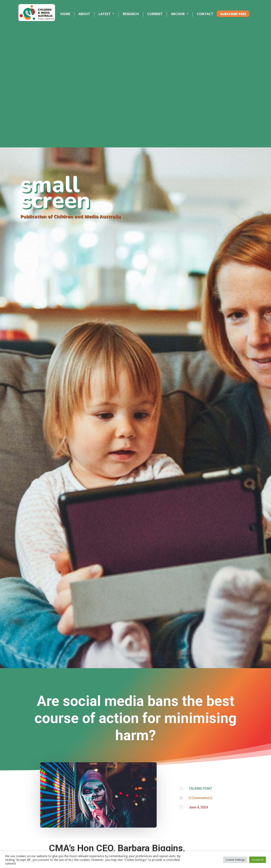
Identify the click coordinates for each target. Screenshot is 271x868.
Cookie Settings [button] (235, 860)
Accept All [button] (258, 860)
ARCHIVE (178, 14)
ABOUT (84, 14)
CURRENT (155, 14)
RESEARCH (131, 14)
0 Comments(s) (201, 798)
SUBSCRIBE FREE (233, 14)
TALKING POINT (200, 788)
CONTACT (205, 14)
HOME (65, 14)
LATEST (105, 14)
